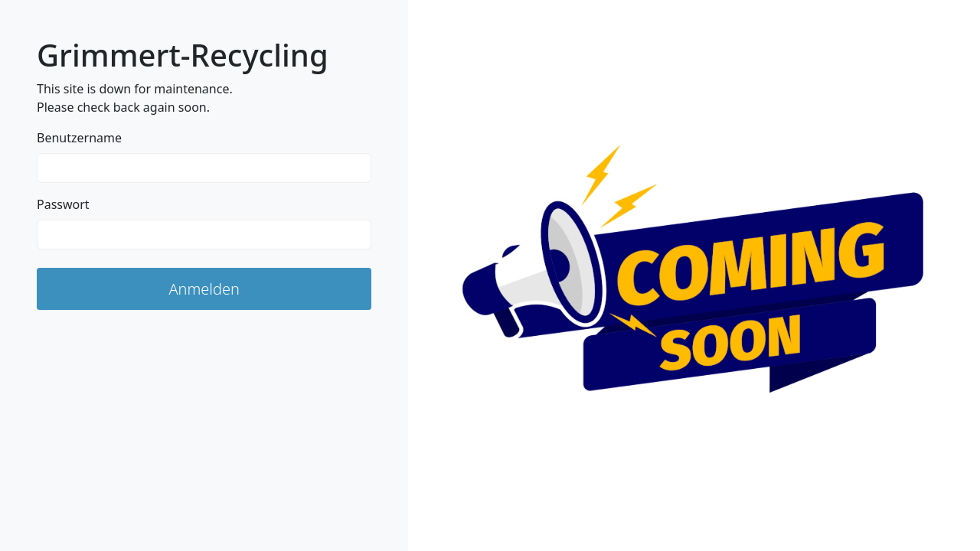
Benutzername (79, 138)
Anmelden (204, 289)
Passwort (63, 204)
